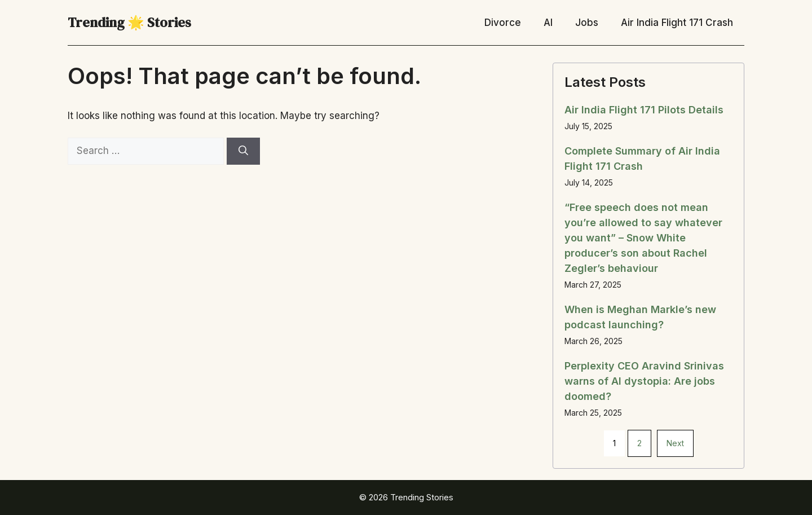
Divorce (503, 23)
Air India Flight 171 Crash (677, 23)
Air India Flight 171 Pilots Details (644, 110)
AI (548, 23)
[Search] (243, 151)
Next (675, 443)
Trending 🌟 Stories (129, 22)
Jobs (587, 23)
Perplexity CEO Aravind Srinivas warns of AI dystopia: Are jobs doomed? (644, 381)
